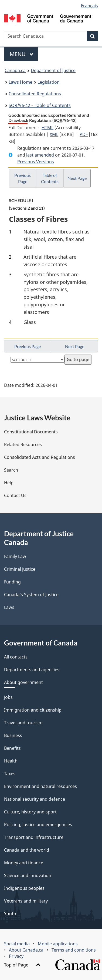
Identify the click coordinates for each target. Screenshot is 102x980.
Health (11, 761)
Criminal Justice (20, 569)
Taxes (10, 774)
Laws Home (21, 82)
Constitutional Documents (31, 432)
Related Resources (23, 444)
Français (89, 6)
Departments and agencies (32, 670)
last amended (40, 155)
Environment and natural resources (40, 786)
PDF (84, 134)
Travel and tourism (23, 723)
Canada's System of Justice (31, 595)
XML (54, 134)
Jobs (8, 697)
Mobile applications (58, 944)
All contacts (16, 657)
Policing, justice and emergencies (38, 825)
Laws (9, 607)
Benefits (12, 748)
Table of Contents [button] (50, 178)
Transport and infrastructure (34, 837)
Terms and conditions (74, 950)
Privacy (16, 956)
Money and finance (24, 863)
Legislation (49, 82)
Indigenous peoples (24, 888)
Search (11, 470)
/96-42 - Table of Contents (40, 105)
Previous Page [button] (23, 178)
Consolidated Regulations (35, 94)
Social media (17, 944)
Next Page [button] (77, 178)
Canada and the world (27, 850)
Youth (10, 914)
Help (9, 483)
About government (23, 682)
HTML (47, 128)
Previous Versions (36, 162)
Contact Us (15, 495)
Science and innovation (28, 875)
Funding (12, 582)
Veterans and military (26, 901)
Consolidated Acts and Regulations (40, 457)
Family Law (15, 556)
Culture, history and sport (30, 812)
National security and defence (35, 799)
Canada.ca (15, 70)
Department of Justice (53, 70)
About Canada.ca (26, 950)
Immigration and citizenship (33, 710)
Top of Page (22, 965)
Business (13, 735)
